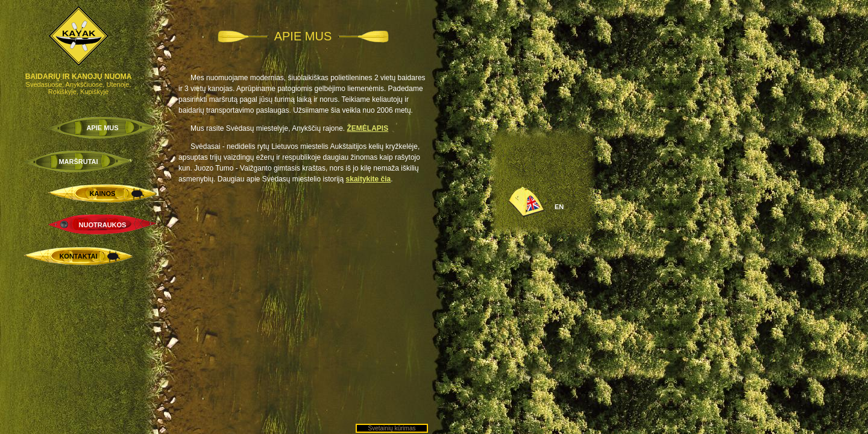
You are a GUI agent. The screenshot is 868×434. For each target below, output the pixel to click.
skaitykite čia (369, 179)
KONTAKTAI (78, 256)
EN (559, 207)
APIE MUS (102, 128)
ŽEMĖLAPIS (368, 128)
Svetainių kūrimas (392, 428)
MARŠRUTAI (78, 162)
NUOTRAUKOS (103, 225)
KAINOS (103, 193)
